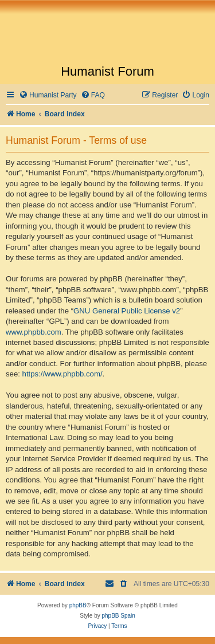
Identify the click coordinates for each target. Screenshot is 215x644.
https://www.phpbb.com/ (62, 374)
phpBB (78, 605)
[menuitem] (48, 95)
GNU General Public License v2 (127, 311)
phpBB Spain (118, 616)
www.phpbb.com (34, 332)
